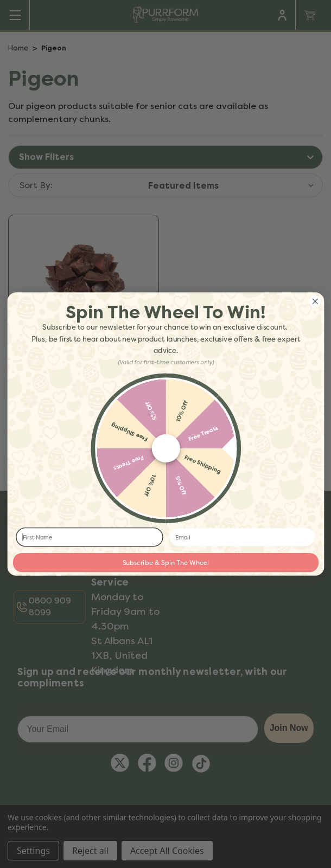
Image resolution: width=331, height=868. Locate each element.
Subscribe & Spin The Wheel (165, 563)
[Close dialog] (315, 301)
